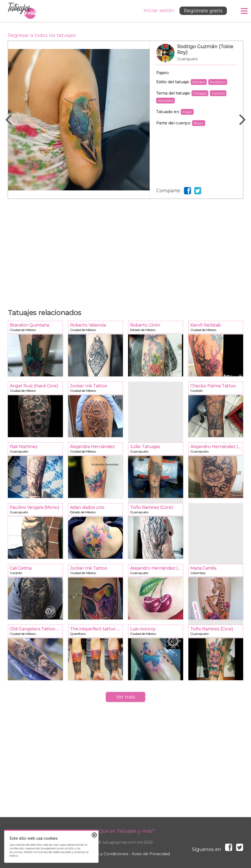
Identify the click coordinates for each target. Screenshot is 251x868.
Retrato (199, 82)
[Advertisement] (126, 251)
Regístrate (203, 11)
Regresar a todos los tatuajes (42, 35)
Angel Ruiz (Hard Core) (37, 390)
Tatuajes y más (22, 11)
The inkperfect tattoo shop (97, 633)
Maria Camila (217, 572)
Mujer (187, 112)
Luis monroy (157, 633)
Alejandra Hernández (97, 450)
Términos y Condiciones (105, 854)
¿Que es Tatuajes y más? (126, 831)
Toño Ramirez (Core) (157, 511)
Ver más (126, 697)
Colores (218, 93)
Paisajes (200, 93)
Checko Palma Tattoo (217, 390)
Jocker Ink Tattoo (97, 390)
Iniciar (159, 10)
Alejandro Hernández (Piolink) (217, 450)
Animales (165, 101)
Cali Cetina (37, 572)
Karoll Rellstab (217, 329)
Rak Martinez (37, 450)
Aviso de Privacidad (151, 854)
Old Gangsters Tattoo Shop (37, 633)
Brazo (199, 123)
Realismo (218, 82)
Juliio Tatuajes (157, 450)
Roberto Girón (157, 329)
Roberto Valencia (97, 329)
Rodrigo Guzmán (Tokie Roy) (196, 56)
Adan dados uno (97, 511)
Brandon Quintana (37, 329)
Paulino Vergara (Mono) (37, 511)
